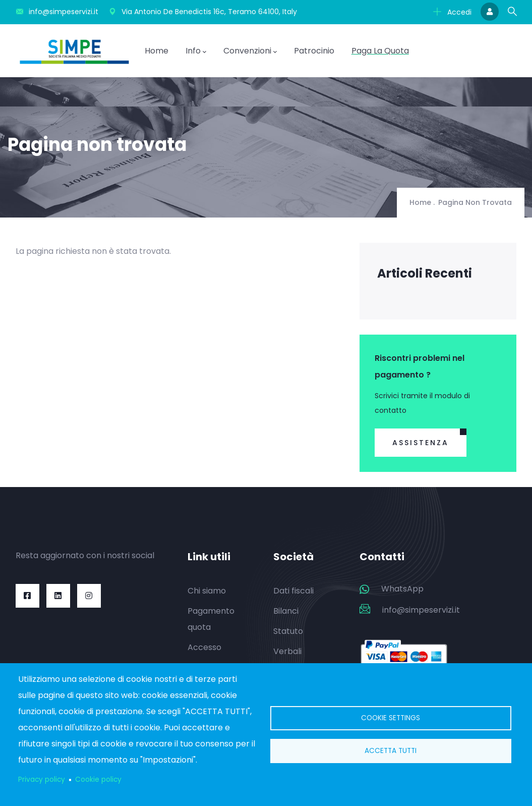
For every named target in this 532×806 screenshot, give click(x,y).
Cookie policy (98, 780)
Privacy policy (42, 780)
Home (157, 51)
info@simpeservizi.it (421, 610)
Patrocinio (314, 51)
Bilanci (286, 611)
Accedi (452, 12)
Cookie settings (391, 718)
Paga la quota (380, 51)
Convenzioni (250, 51)
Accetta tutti (391, 751)
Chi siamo (207, 591)
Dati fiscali (293, 591)
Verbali (287, 651)
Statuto (288, 631)
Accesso (204, 647)
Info (196, 51)
